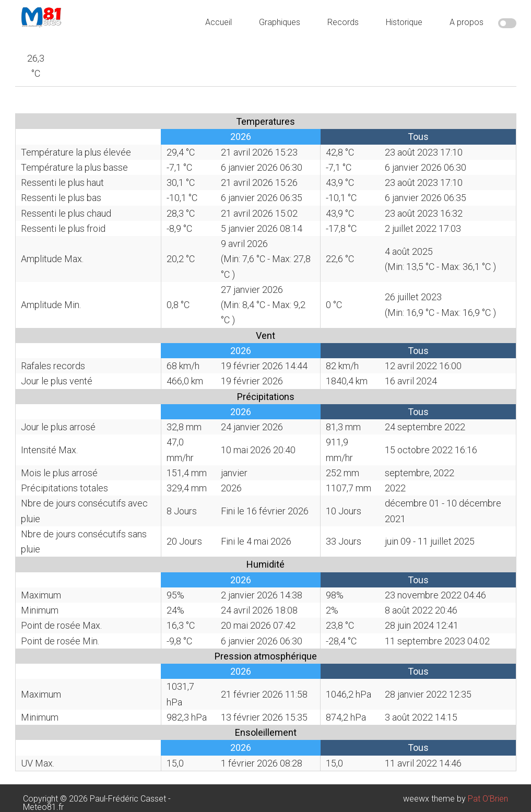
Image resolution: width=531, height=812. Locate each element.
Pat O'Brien (488, 799)
